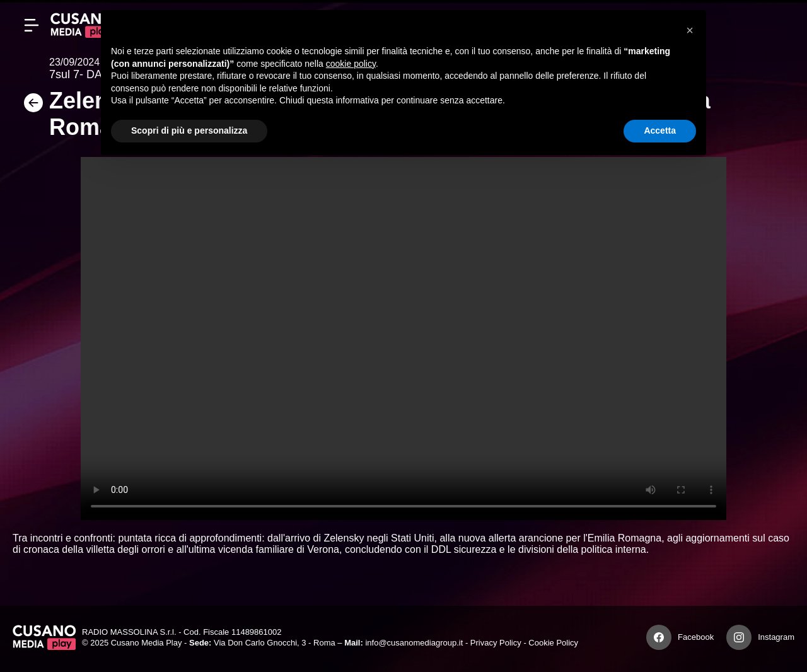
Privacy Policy (496, 643)
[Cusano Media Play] (82, 25)
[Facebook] (659, 637)
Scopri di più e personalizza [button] (189, 130)
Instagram (776, 637)
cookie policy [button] (351, 64)
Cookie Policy (553, 643)
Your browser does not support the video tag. (403, 339)
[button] (690, 30)
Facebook (696, 637)
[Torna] (31, 107)
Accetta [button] (660, 130)
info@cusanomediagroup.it (414, 643)
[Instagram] (739, 637)
